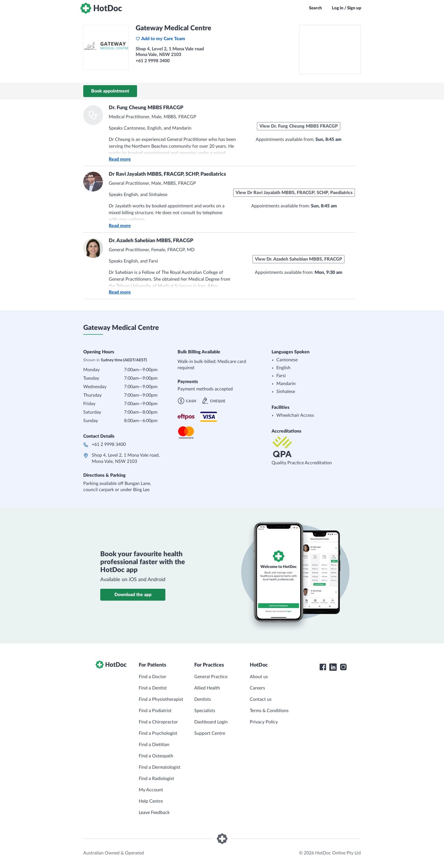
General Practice (211, 677)
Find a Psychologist (158, 733)
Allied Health (207, 688)
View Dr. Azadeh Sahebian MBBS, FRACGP (298, 259)
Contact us (261, 699)
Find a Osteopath (156, 756)
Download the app (133, 595)
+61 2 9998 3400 (109, 444)
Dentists (203, 699)
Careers (257, 688)
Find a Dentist (153, 688)
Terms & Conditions (269, 711)
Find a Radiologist (156, 779)
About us (259, 677)
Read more (120, 159)
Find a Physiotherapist (161, 699)
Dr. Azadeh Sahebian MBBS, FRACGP (151, 241)
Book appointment (110, 91)
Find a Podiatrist (155, 711)
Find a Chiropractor (158, 722)
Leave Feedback (154, 813)
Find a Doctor (152, 677)
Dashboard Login (211, 722)
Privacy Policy (264, 722)
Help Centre (151, 801)
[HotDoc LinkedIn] (333, 667)
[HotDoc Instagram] (343, 667)
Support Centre (210, 733)
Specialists (205, 711)
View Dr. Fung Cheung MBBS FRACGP (299, 126)
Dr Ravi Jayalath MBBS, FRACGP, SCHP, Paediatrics (167, 174)
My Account (151, 790)
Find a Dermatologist (160, 767)
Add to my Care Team (160, 39)
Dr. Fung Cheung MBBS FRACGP (146, 108)
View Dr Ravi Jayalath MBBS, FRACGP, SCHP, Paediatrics (294, 193)
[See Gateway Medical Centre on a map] (330, 50)
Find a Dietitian (154, 745)
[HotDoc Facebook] (323, 667)
